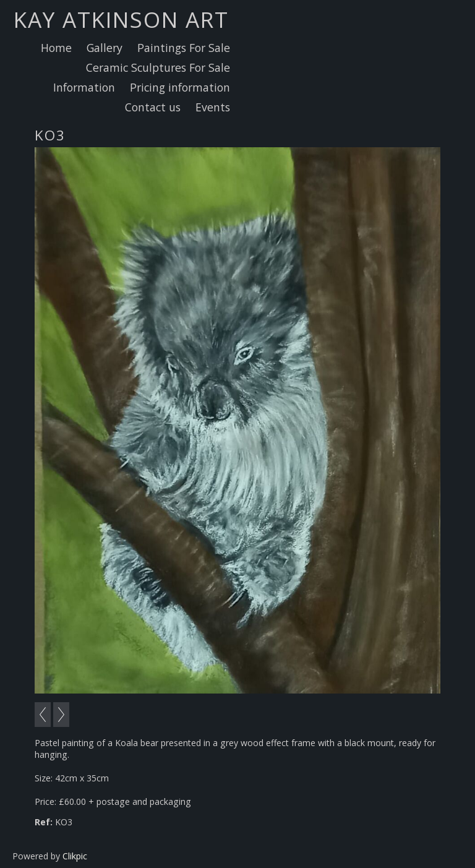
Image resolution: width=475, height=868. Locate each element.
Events (213, 107)
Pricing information (180, 87)
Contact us (153, 107)
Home (56, 48)
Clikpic (75, 856)
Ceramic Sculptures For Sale (158, 67)
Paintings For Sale (184, 48)
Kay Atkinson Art (121, 19)
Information (84, 87)
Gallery (105, 48)
